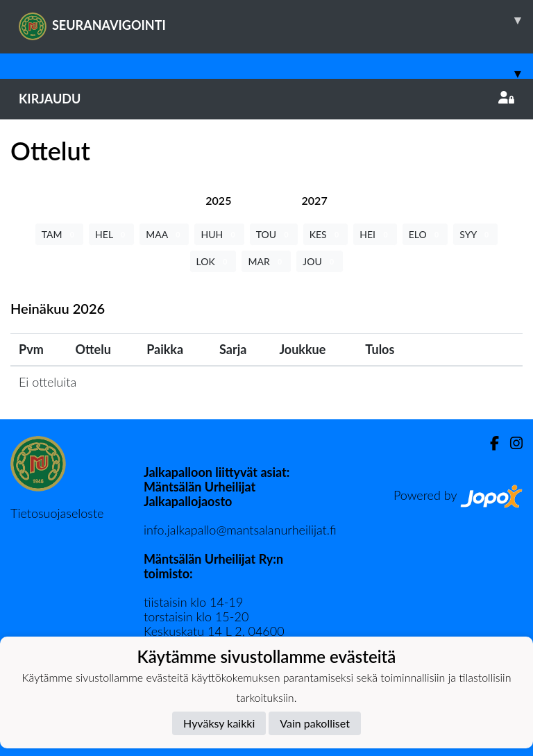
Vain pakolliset (315, 723)
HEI (375, 234)
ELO (425, 234)
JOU (320, 261)
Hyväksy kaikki (219, 723)
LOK (213, 261)
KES (326, 234)
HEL (111, 234)
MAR (266, 261)
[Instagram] (511, 443)
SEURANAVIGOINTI (276, 20)
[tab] (218, 200)
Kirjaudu (266, 99)
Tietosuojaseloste (57, 513)
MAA (164, 234)
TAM (59, 234)
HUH (219, 234)
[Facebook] (489, 443)
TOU (274, 234)
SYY (475, 234)
